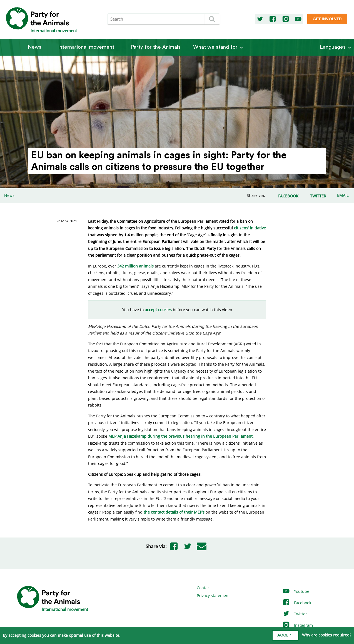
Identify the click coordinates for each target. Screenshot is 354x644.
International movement (86, 47)
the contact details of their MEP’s (174, 512)
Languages (333, 47)
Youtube (296, 591)
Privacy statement (213, 595)
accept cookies (158, 310)
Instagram (298, 625)
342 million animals (135, 266)
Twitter (295, 614)
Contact (204, 588)
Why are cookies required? (327, 635)
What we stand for (215, 47)
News (35, 47)
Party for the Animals (156, 47)
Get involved (327, 19)
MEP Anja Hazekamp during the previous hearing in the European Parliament (180, 436)
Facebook (297, 603)
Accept (285, 635)
